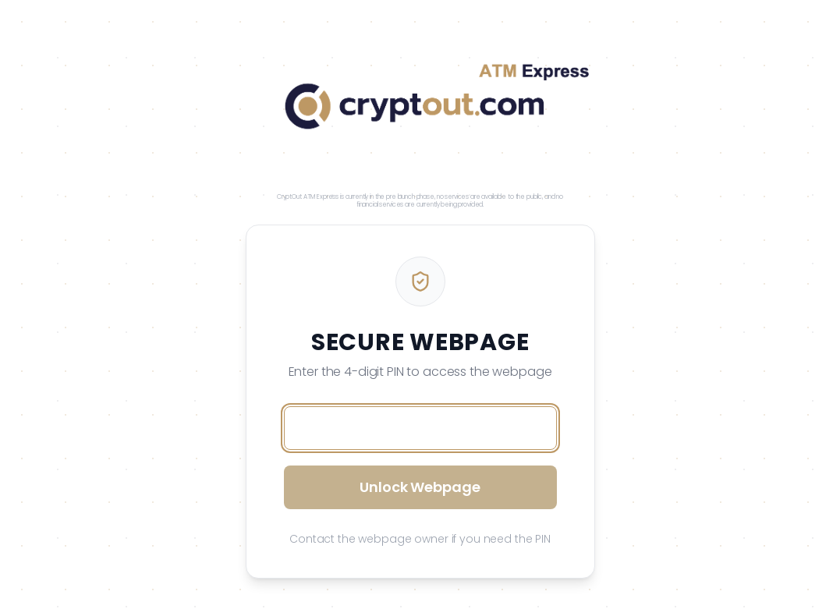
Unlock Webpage (420, 487)
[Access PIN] (420, 428)
